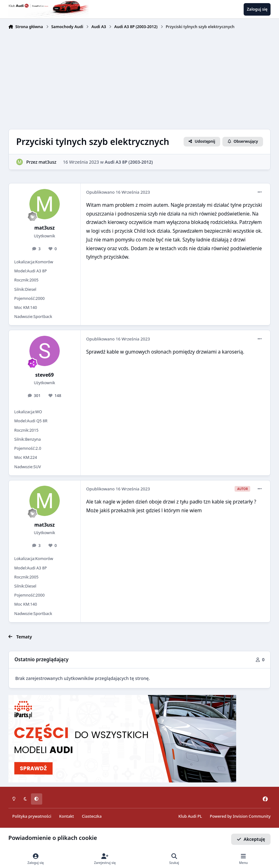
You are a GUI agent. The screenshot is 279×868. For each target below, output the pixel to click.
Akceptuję (251, 839)
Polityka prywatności (32, 816)
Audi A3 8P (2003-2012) (129, 162)
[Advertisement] (139, 79)
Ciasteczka (92, 816)
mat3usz (47, 162)
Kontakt (66, 816)
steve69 (45, 375)
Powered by (240, 816)
